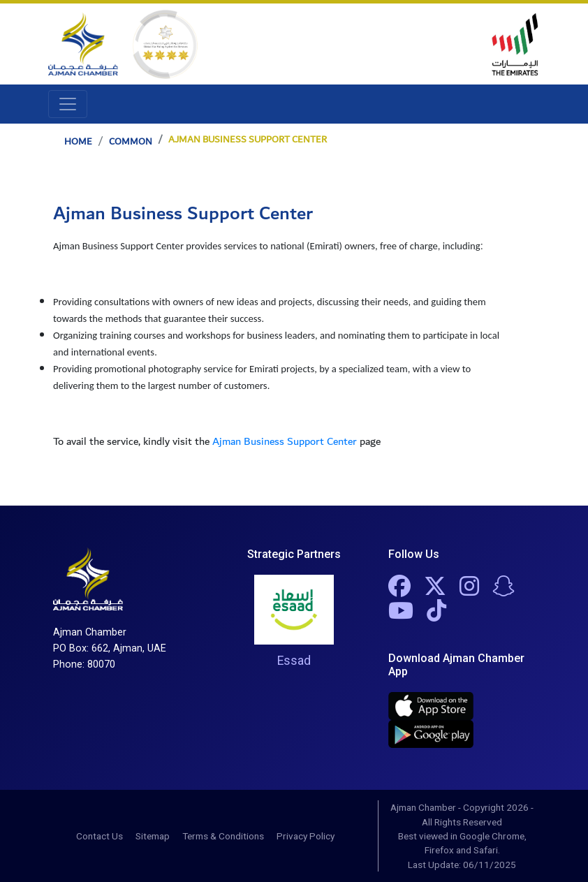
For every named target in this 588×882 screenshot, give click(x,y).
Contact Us (100, 836)
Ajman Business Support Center (285, 441)
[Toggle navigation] (68, 104)
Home (78, 142)
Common (131, 142)
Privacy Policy (306, 836)
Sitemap (153, 836)
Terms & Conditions (223, 836)
